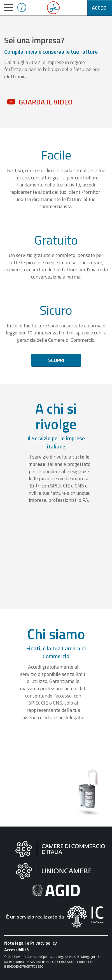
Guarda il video (46, 102)
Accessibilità (17, 950)
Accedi (100, 8)
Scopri (56, 360)
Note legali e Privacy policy (31, 943)
